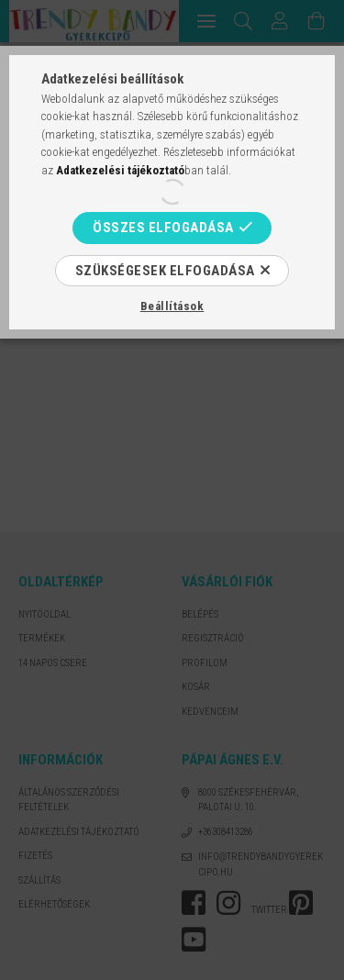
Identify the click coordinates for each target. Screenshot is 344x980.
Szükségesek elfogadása (165, 271)
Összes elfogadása (163, 228)
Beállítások (172, 306)
